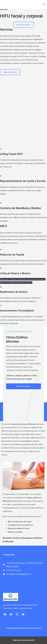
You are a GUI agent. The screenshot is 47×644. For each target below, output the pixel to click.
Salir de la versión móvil (23, 640)
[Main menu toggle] (44, 4)
